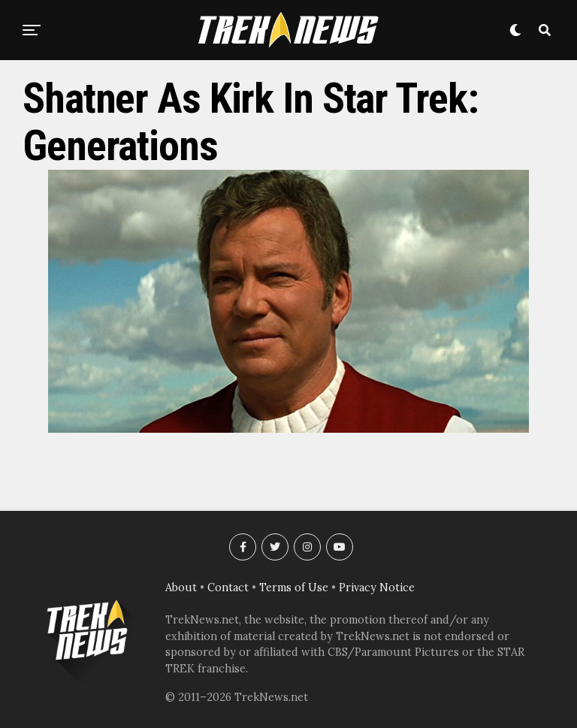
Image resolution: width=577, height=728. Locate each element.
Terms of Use (294, 588)
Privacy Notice (377, 588)
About (181, 588)
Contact (228, 588)
